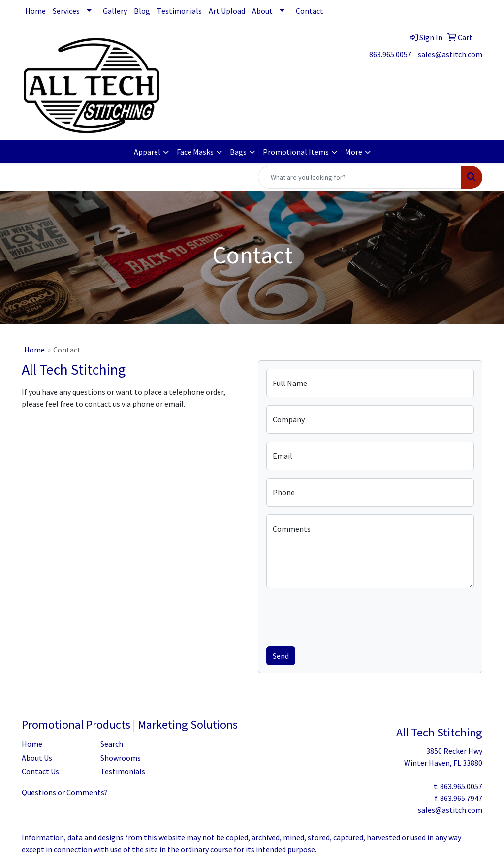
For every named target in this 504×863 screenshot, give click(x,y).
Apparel (147, 152)
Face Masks (195, 152)
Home (35, 11)
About (262, 11)
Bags (238, 152)
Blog (142, 11)
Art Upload (227, 11)
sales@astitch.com (450, 54)
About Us (37, 758)
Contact (310, 11)
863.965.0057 (390, 54)
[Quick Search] (360, 177)
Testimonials (179, 11)
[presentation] (341, 615)
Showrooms (121, 758)
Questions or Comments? (65, 792)
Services (66, 11)
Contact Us (40, 771)
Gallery (115, 11)
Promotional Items (296, 152)
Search (112, 744)
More (354, 152)
